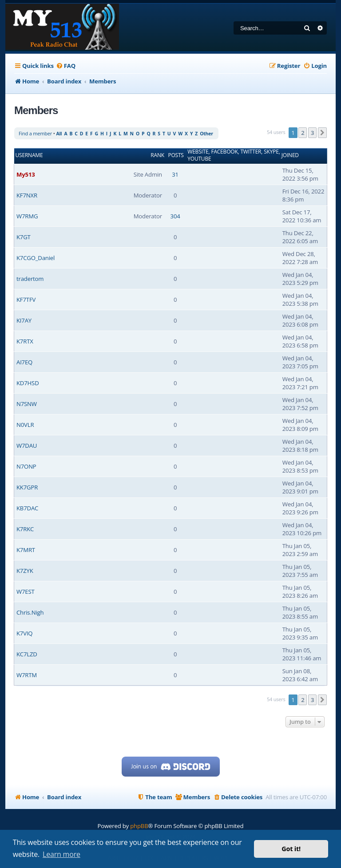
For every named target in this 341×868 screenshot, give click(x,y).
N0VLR (25, 425)
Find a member (35, 133)
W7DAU (27, 446)
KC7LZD (27, 654)
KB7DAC (27, 508)
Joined (290, 155)
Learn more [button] (61, 854)
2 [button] (303, 133)
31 (175, 174)
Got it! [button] (291, 849)
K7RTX (25, 341)
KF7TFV (26, 300)
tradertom (30, 279)
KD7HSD (28, 383)
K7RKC (25, 529)
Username (29, 155)
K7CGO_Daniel (36, 258)
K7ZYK (25, 571)
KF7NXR (27, 195)
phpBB (139, 826)
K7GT (24, 237)
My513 (26, 174)
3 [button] (312, 133)
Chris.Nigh (30, 612)
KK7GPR (27, 487)
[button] (322, 133)
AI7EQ (24, 362)
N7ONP (26, 466)
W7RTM (27, 675)
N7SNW (27, 404)
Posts (176, 155)
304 (175, 216)
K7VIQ (24, 633)
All (59, 134)
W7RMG (27, 216)
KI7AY (24, 320)
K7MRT (26, 550)
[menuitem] (66, 66)
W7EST (26, 592)
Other (206, 134)
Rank (157, 155)
